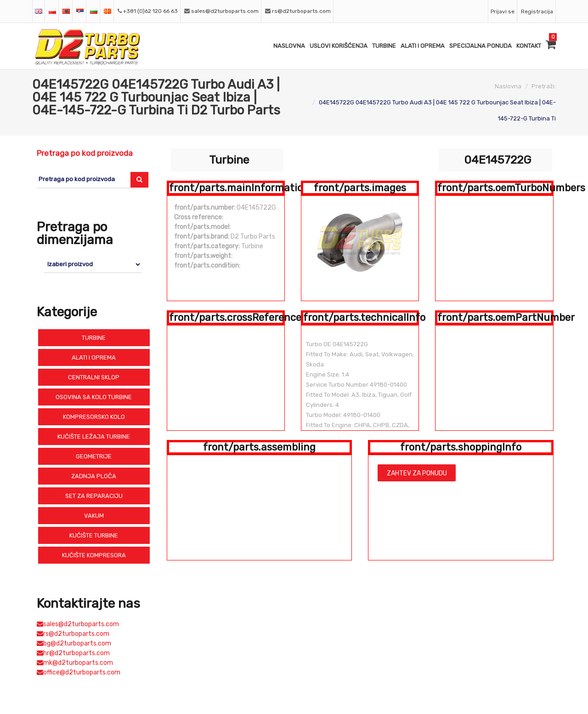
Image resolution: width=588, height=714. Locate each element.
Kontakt (529, 46)
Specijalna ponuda (481, 46)
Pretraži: (544, 86)
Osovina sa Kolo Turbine (94, 397)
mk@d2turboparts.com (75, 663)
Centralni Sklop (94, 377)
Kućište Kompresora (94, 555)
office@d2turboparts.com (79, 672)
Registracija (537, 11)
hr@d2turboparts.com (73, 653)
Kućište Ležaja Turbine (94, 437)
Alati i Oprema (423, 46)
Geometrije (94, 456)
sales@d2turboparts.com (225, 11)
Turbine (384, 46)
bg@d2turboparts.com (74, 643)
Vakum (94, 516)
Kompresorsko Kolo (94, 417)
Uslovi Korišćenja (339, 46)
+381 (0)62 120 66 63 (150, 11)
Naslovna (289, 46)
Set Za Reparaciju (94, 496)
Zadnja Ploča (94, 476)
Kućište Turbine (94, 535)
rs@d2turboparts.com (301, 11)
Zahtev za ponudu (417, 473)
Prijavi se (503, 11)
